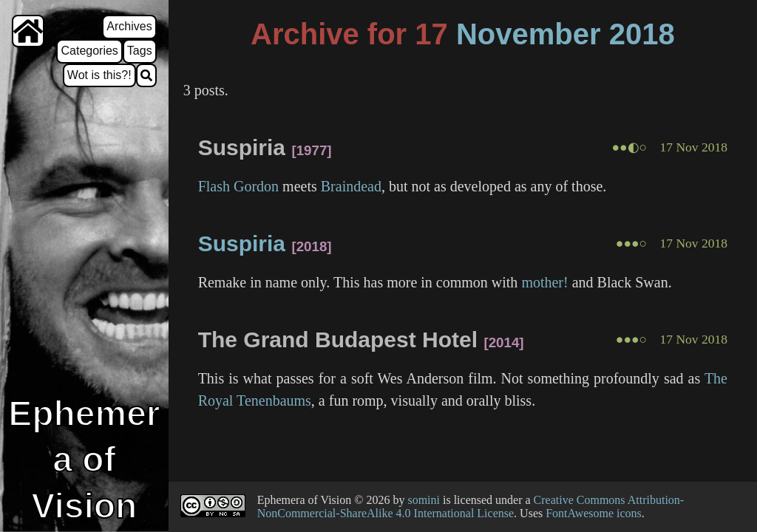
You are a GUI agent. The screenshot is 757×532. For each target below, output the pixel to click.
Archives (129, 26)
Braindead (351, 186)
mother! (544, 282)
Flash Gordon (238, 186)
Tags (140, 51)
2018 (642, 34)
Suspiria (242, 147)
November (529, 34)
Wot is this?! (99, 75)
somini (424, 500)
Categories (89, 51)
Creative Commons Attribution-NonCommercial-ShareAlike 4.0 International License (471, 507)
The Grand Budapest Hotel (338, 340)
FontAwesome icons (594, 513)
